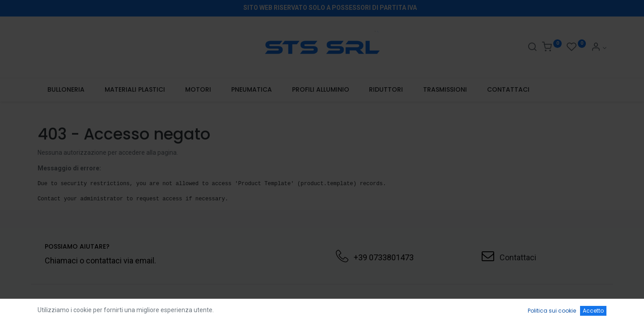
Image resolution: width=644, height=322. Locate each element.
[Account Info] (599, 48)
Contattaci (518, 257)
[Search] (532, 48)
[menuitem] (66, 90)
